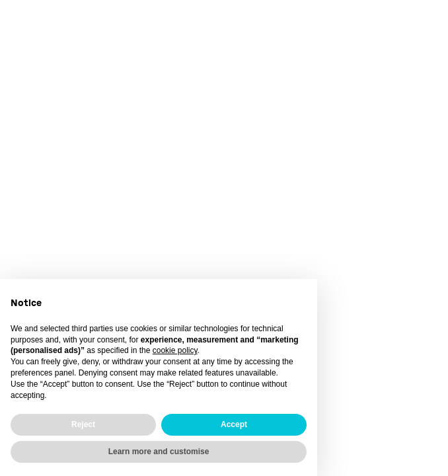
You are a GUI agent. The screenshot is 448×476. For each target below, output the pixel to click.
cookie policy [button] (175, 350)
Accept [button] (234, 424)
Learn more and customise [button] (159, 452)
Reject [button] (83, 424)
